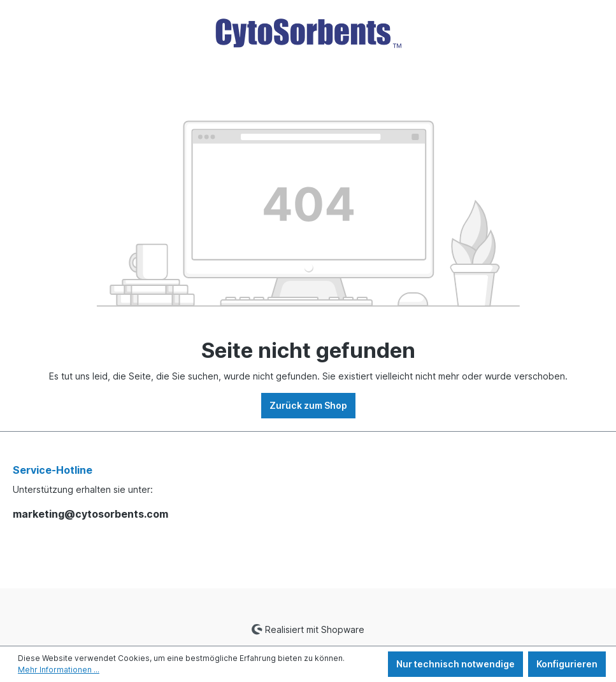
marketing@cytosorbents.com (90, 514)
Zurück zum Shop (308, 405)
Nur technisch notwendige (455, 664)
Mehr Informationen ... (59, 670)
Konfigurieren (567, 664)
